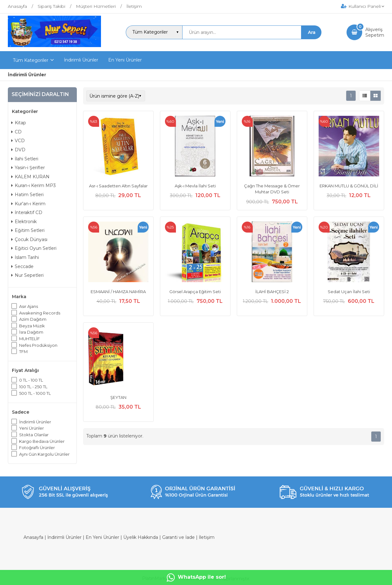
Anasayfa (33, 537)
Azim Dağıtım (33, 319)
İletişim (207, 537)
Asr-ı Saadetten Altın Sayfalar (118, 186)
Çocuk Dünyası (29, 239)
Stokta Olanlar (34, 435)
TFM (23, 352)
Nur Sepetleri (27, 275)
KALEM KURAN (30, 177)
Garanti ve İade (178, 537)
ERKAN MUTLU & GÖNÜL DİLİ (349, 186)
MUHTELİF (29, 339)
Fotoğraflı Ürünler (37, 448)
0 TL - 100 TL (31, 380)
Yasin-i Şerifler (28, 168)
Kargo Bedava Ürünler (42, 441)
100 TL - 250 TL (33, 387)
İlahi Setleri (25, 159)
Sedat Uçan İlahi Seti (349, 292)
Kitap (19, 123)
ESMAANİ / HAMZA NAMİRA (118, 292)
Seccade (22, 266)
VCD (18, 141)
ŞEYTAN (118, 397)
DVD (18, 150)
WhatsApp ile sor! (196, 577)
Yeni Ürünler (32, 428)
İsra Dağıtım (31, 332)
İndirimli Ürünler (35, 422)
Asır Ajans (29, 306)
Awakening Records (40, 313)
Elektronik (24, 222)
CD (16, 132)
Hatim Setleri (27, 195)
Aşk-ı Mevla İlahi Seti (195, 186)
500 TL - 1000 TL (35, 393)
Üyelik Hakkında (141, 537)
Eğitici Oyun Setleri (34, 248)
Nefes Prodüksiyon (38, 345)
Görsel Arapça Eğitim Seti (195, 292)
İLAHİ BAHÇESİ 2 (272, 292)
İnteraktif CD (27, 212)
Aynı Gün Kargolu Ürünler (44, 454)
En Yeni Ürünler (102, 537)
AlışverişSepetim (375, 32)
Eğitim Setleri (28, 230)
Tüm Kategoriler (31, 60)
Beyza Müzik (32, 326)
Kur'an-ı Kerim (28, 204)
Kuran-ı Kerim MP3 (34, 185)
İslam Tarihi (25, 257)
